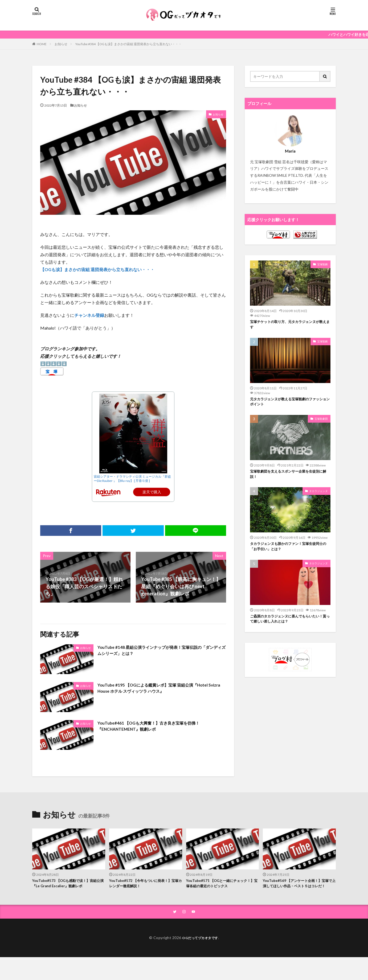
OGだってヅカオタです (200, 946)
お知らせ (61, 44)
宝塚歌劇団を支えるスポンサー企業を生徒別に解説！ (290, 478)
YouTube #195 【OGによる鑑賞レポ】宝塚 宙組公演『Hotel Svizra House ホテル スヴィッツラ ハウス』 (153, 689)
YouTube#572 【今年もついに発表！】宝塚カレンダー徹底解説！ (145, 884)
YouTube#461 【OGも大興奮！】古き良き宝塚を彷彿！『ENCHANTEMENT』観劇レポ (157, 727)
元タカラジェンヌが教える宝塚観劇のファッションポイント (290, 404)
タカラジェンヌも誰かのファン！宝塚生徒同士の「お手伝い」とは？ (290, 552)
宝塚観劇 (322, 264)
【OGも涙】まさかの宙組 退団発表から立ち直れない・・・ (97, 269)
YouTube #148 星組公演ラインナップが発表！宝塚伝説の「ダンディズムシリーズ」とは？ (159, 651)
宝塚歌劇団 (321, 422)
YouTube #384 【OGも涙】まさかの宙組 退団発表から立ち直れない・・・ (128, 44)
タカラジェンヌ (318, 495)
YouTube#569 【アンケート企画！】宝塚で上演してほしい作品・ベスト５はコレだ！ (299, 887)
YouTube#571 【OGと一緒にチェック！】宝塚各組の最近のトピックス (219, 884)
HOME (42, 44)
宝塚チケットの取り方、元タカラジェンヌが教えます (290, 325)
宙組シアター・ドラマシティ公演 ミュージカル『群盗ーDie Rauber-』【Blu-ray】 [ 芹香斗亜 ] (132, 479)
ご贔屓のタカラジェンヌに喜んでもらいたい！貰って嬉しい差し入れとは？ (288, 626)
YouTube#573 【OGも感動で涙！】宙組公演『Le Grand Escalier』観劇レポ (67, 884)
